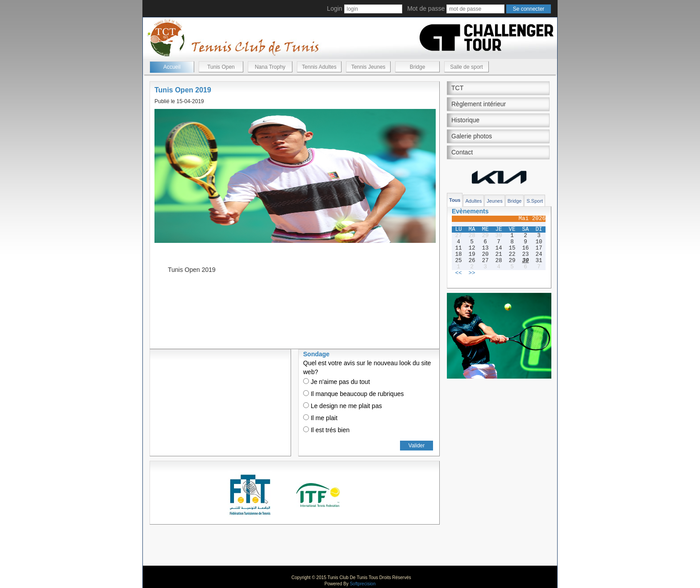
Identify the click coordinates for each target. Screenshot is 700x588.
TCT (457, 88)
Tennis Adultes (319, 67)
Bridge (418, 67)
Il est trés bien (326, 430)
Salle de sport (466, 67)
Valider (417, 446)
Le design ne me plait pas (342, 406)
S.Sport (535, 201)
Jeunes (494, 201)
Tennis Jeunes (369, 67)
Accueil (172, 67)
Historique (465, 120)
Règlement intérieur (479, 104)
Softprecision (362, 584)
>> (472, 273)
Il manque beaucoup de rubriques (353, 394)
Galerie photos (472, 136)
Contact (462, 152)
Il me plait (320, 418)
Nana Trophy (270, 67)
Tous (455, 200)
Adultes (473, 201)
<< (458, 273)
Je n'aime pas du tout (337, 382)
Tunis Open (221, 67)
